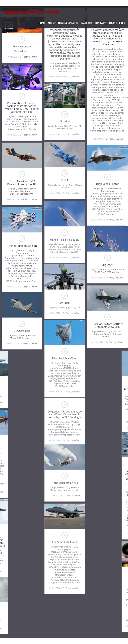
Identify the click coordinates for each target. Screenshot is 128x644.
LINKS (122, 23)
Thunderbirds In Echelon (22, 244)
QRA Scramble (22, 331)
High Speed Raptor (106, 185)
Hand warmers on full (64, 489)
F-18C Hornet (23, 390)
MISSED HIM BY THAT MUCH (105, 389)
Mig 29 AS (106, 266)
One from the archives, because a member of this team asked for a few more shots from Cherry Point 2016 (23, 542)
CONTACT (100, 23)
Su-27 (64, 181)
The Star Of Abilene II (64, 548)
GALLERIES (86, 23)
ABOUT (52, 23)
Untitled (64, 123)
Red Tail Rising (23, 449)
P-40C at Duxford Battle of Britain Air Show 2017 (106, 327)
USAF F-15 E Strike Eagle (64, 240)
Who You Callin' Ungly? (105, 583)
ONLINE (113, 23)
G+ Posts (24, 57)
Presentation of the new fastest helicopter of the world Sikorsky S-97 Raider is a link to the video (22, 107)
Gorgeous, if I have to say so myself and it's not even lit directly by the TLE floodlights (64, 417)
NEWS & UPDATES (68, 23)
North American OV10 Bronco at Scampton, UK (22, 182)
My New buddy (22, 46)
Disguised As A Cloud (64, 360)
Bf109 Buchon (23, 618)
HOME (42, 23)
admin (34, 57)
